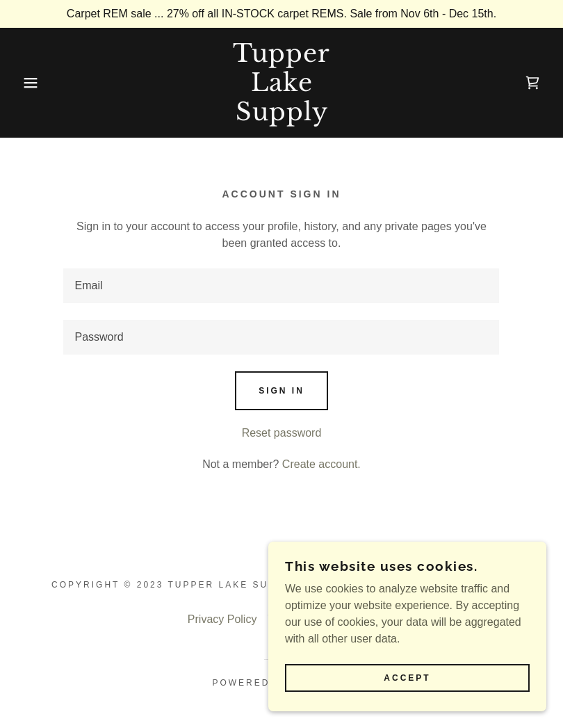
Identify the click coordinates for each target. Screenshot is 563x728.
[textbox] (281, 286)
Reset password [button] (282, 433)
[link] (281, 116)
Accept (407, 678)
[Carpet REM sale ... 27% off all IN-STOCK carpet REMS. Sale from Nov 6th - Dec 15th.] (281, 14)
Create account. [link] (321, 464)
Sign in (281, 391)
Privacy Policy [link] (222, 619)
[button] (28, 83)
